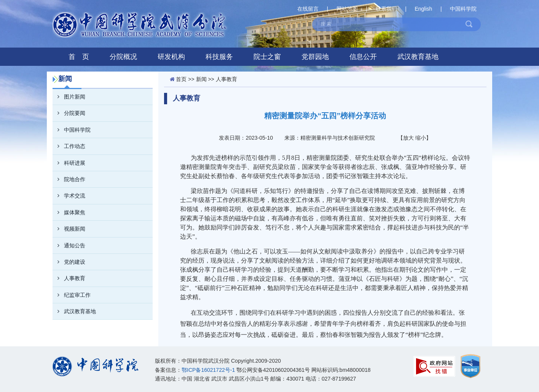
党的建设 (69, 262)
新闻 (201, 79)
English (423, 9)
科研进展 (69, 163)
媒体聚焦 (69, 212)
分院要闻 (69, 113)
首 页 (79, 57)
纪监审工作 (72, 295)
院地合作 (69, 179)
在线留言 (308, 9)
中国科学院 (463, 9)
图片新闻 (69, 97)
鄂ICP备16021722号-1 (208, 370)
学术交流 (69, 196)
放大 (408, 138)
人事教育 (69, 278)
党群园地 (315, 57)
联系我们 (386, 9)
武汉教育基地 (418, 57)
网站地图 (347, 9)
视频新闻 (69, 229)
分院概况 (123, 57)
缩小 (421, 138)
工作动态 (69, 146)
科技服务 (219, 57)
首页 (181, 79)
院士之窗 (267, 57)
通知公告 (69, 245)
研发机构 (171, 57)
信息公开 (363, 57)
